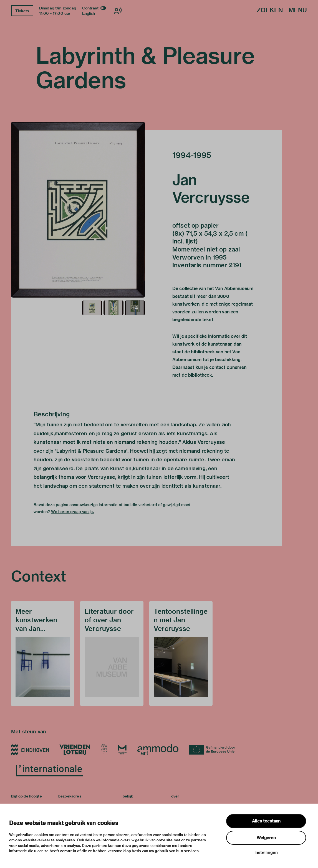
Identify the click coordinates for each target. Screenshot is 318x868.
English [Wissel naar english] (89, 13)
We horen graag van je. (72, 512)
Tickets (22, 11)
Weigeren (266, 838)
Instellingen (266, 852)
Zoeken (270, 10)
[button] (78, 210)
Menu (298, 10)
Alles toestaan (266, 821)
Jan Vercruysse (211, 188)
